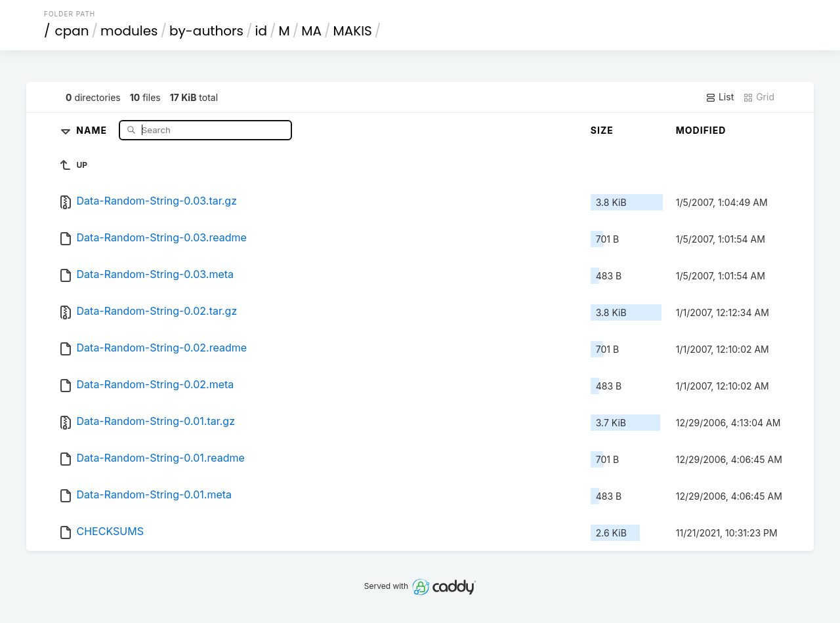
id (261, 31)
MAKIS (352, 31)
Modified (701, 130)
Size (602, 130)
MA (311, 31)
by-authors (206, 31)
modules (129, 31)
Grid (759, 97)
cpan (72, 31)
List (720, 97)
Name (93, 130)
